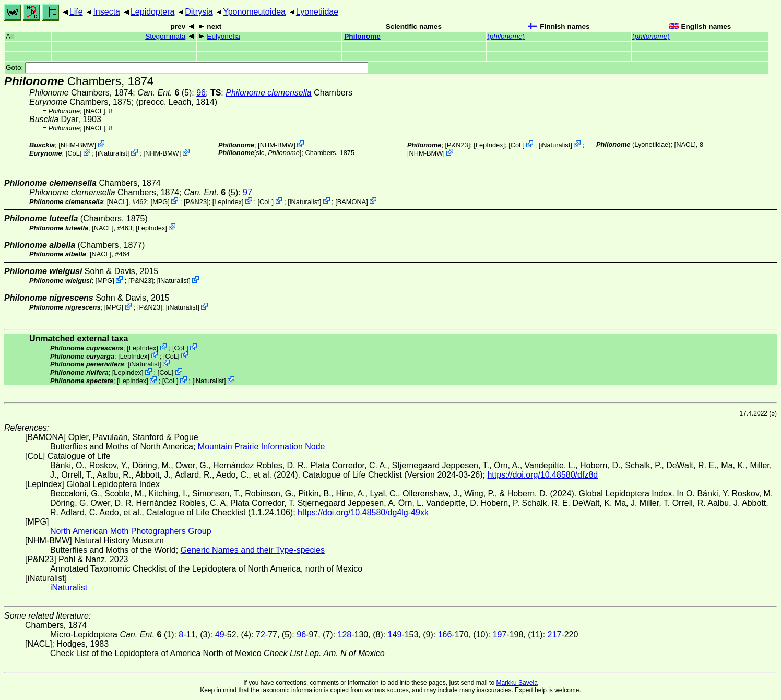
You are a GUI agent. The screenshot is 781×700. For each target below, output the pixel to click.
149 (395, 634)
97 (247, 192)
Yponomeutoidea (254, 12)
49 (220, 634)
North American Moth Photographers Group (131, 531)
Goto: (187, 68)
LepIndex (489, 145)
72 (261, 634)
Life (76, 12)
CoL (73, 153)
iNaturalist (113, 153)
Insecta (106, 12)
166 (445, 634)
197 (500, 634)
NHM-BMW (78, 145)
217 (555, 634)
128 (345, 634)
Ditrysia (199, 12)
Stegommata (165, 36)
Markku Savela (517, 683)
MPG (160, 201)
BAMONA (352, 201)
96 (201, 93)
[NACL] (94, 111)
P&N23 (458, 145)
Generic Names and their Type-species (253, 550)
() (506, 36)
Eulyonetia (223, 36)
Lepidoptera (153, 12)
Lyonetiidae (317, 12)
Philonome (362, 36)
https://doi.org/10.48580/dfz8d (542, 475)
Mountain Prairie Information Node (262, 447)
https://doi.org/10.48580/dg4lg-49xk (363, 512)
